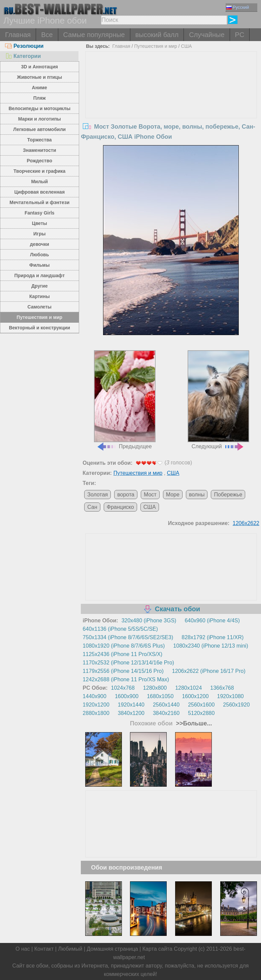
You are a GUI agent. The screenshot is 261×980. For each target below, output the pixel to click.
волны (197, 495)
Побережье (228, 495)
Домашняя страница (112, 949)
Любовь (39, 255)
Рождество (40, 161)
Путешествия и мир (39, 317)
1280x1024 (188, 688)
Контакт (44, 949)
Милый (39, 182)
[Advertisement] (171, 102)
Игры (39, 234)
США (186, 46)
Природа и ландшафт (39, 275)
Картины (40, 296)
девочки (40, 244)
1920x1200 (96, 705)
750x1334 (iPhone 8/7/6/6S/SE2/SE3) (128, 637)
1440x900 (95, 696)
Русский (238, 7)
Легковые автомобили (39, 129)
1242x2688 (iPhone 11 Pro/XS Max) (126, 679)
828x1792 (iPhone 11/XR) (213, 637)
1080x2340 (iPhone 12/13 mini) (210, 646)
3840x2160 (166, 713)
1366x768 (222, 688)
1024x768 (123, 688)
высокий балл (157, 35)
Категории (23, 56)
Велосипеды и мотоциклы (39, 108)
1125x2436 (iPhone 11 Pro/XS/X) (123, 654)
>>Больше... (193, 723)
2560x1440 (166, 705)
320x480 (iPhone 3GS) (149, 620)
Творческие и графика (39, 171)
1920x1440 (131, 705)
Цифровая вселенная (39, 192)
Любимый (70, 949)
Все (47, 35)
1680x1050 (160, 696)
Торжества (40, 140)
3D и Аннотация (39, 67)
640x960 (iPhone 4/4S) (212, 620)
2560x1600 (201, 705)
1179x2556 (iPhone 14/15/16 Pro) (123, 671)
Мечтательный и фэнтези (39, 202)
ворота (126, 495)
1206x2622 (246, 523)
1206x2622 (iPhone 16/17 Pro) (209, 671)
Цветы (40, 223)
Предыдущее (125, 400)
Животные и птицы (39, 77)
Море (173, 495)
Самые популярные (94, 35)
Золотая (97, 495)
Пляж (40, 98)
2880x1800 (96, 713)
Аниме (40, 88)
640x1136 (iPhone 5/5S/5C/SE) (120, 629)
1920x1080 (231, 696)
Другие (39, 286)
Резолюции (24, 46)
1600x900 (127, 696)
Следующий (219, 400)
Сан (92, 507)
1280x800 (155, 688)
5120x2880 (201, 713)
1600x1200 (195, 696)
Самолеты (39, 307)
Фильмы (39, 265)
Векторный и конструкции (39, 328)
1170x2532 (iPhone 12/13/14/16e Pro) (128, 663)
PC (240, 35)
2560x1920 (236, 705)
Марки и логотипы (40, 119)
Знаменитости (40, 150)
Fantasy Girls (40, 213)
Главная (18, 35)
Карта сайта (157, 949)
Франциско (120, 507)
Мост (150, 495)
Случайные (207, 35)
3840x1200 (131, 713)
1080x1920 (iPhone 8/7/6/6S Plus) (124, 646)
